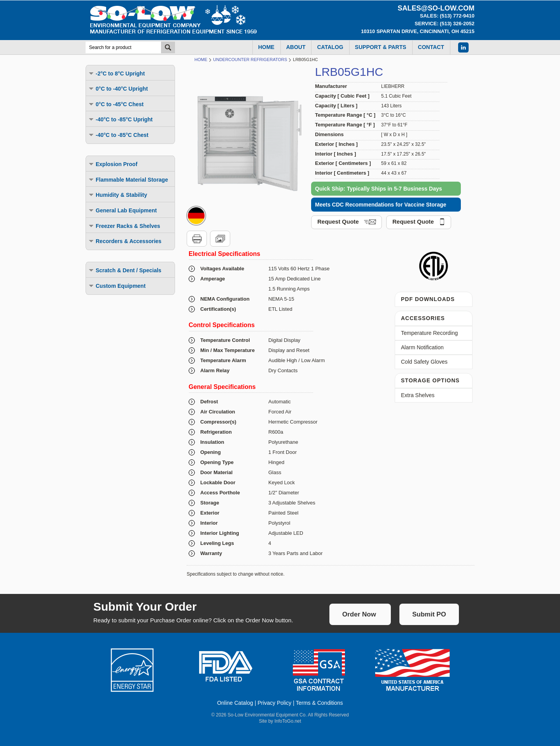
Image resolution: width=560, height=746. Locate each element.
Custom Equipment (117, 286)
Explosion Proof (113, 164)
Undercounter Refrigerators (250, 60)
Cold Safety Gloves (424, 362)
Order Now (359, 614)
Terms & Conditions (319, 703)
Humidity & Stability (117, 195)
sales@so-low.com (436, 8)
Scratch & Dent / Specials (125, 270)
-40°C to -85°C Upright (120, 119)
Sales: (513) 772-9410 (447, 16)
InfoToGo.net (288, 721)
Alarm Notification (422, 347)
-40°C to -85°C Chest (118, 135)
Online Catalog (235, 703)
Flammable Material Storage (128, 179)
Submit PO (429, 614)
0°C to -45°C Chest (116, 104)
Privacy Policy (274, 703)
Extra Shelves (418, 395)
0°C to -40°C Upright (118, 88)
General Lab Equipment (122, 210)
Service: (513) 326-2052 (444, 24)
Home (201, 60)
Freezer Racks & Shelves (124, 226)
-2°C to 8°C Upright (116, 73)
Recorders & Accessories (125, 241)
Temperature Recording (429, 333)
